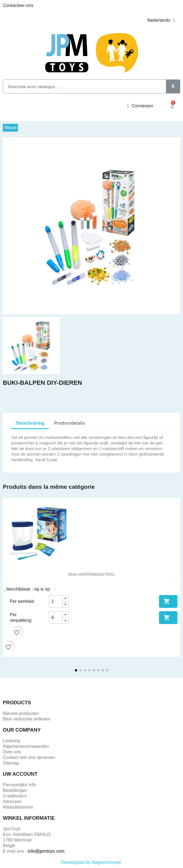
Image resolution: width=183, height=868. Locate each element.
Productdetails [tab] (69, 423)
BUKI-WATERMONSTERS (92, 574)
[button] (172, 106)
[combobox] (81, 86)
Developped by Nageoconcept (91, 862)
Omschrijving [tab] (30, 423)
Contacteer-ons (18, 5)
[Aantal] (56, 601)
